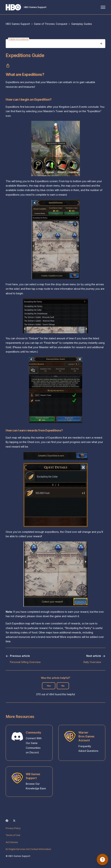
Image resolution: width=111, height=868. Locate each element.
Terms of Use (13, 835)
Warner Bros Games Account (86, 736)
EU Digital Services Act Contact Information (28, 849)
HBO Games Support (18, 24)
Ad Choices (12, 842)
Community (33, 733)
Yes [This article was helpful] (49, 686)
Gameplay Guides (82, 24)
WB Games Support (33, 776)
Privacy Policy (13, 828)
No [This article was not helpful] (63, 686)
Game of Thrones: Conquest (51, 24)
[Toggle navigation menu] (103, 7)
